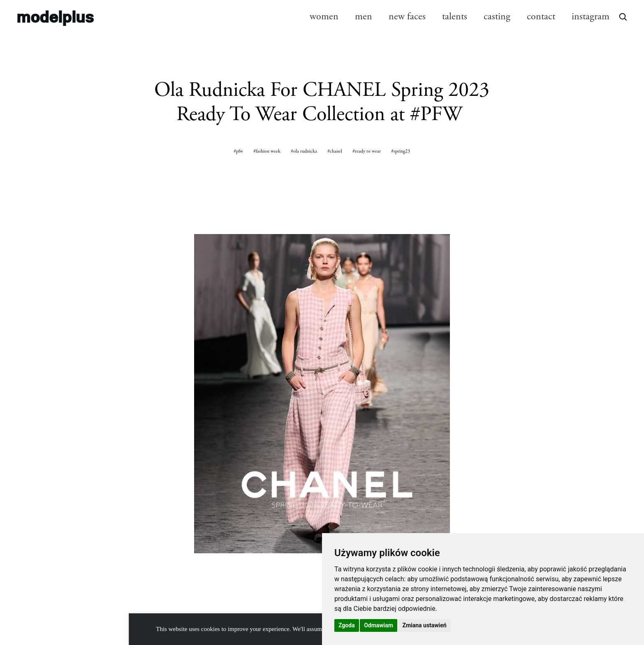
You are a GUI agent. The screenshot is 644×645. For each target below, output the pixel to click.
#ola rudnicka (304, 151)
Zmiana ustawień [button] (424, 625)
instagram (591, 16)
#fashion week (267, 151)
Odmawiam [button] (379, 625)
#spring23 (401, 151)
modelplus (55, 16)
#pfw (238, 151)
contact (541, 16)
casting (497, 16)
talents (455, 16)
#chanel (335, 151)
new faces (407, 16)
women (324, 16)
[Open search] (623, 16)
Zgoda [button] (347, 625)
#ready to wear (367, 151)
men (364, 16)
